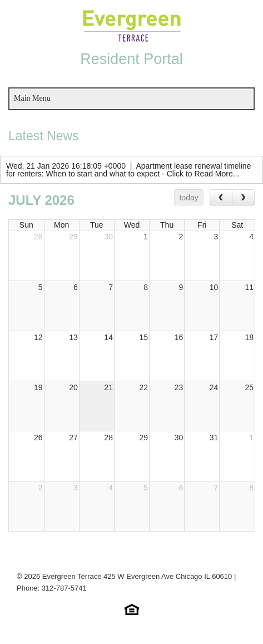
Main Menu (32, 98)
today (188, 198)
